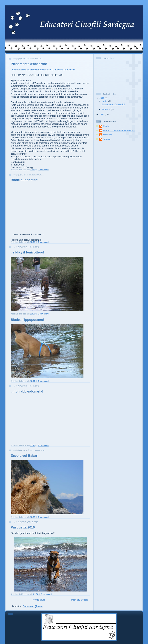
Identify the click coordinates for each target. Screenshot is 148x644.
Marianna (108, 135)
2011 (102, 98)
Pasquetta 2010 (23, 527)
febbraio (106, 109)
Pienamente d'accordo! (29, 64)
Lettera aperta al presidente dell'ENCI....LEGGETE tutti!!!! (43, 70)
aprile (105, 101)
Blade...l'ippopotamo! (27, 320)
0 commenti (43, 170)
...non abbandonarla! (27, 391)
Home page (39, 600)
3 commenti (43, 314)
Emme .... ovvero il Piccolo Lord (119, 130)
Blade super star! (24, 180)
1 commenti (43, 242)
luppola (107, 139)
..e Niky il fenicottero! (27, 252)
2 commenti (43, 381)
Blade (106, 126)
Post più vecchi (80, 600)
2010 (102, 114)
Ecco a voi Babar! (25, 456)
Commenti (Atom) (33, 606)
